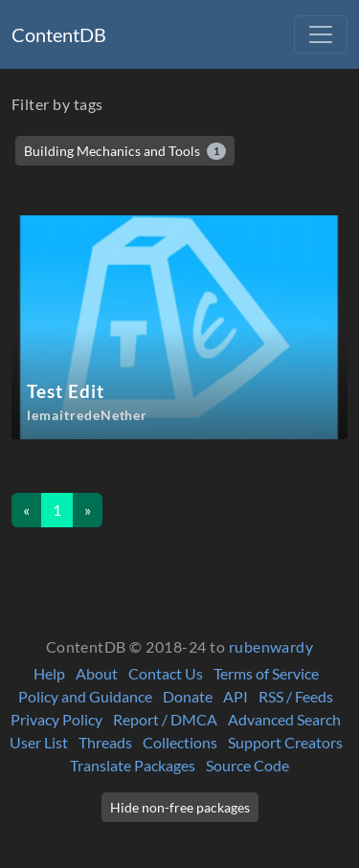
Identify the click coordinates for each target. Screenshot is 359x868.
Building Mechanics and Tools (125, 151)
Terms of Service (266, 673)
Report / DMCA (165, 719)
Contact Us (166, 673)
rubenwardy (271, 646)
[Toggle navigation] (321, 34)
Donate (188, 696)
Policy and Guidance (85, 696)
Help (49, 673)
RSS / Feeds (296, 696)
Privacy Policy (56, 719)
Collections (180, 742)
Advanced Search (284, 719)
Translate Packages (133, 765)
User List (39, 742)
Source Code (247, 765)
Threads (105, 742)
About (97, 673)
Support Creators (285, 742)
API (236, 696)
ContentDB (59, 34)
